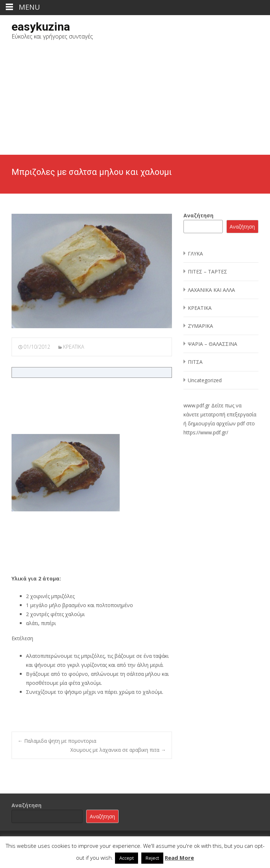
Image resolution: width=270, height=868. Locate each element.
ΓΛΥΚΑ (195, 254)
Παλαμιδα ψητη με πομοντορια (57, 741)
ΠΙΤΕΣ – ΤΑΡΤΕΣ (207, 272)
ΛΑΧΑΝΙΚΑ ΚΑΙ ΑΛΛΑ (211, 290)
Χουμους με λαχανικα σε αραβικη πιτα (118, 750)
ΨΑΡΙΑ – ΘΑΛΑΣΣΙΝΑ (213, 344)
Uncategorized (205, 380)
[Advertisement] (135, 101)
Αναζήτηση (198, 215)
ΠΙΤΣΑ (195, 362)
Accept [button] (127, 858)
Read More (179, 858)
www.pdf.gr (197, 405)
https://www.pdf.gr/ (206, 432)
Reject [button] (152, 858)
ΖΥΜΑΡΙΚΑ (200, 326)
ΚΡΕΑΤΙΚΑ (74, 347)
